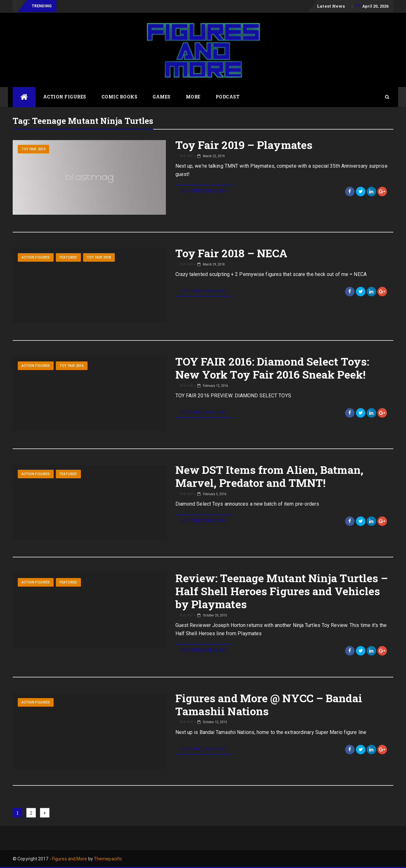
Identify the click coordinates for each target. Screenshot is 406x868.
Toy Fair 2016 (72, 366)
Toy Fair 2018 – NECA (232, 253)
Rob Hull (186, 156)
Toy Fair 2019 (33, 149)
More (193, 97)
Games (162, 97)
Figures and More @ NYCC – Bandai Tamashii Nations (269, 704)
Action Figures (65, 97)
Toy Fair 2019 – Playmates (244, 145)
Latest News (331, 6)
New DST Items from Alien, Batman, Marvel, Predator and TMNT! (269, 476)
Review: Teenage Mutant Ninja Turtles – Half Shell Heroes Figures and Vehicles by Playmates (282, 591)
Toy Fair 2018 (99, 257)
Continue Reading (204, 191)
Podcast (228, 97)
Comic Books (120, 97)
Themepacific (108, 859)
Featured (68, 257)
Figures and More (70, 859)
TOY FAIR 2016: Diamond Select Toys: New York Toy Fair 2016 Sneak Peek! (272, 368)
